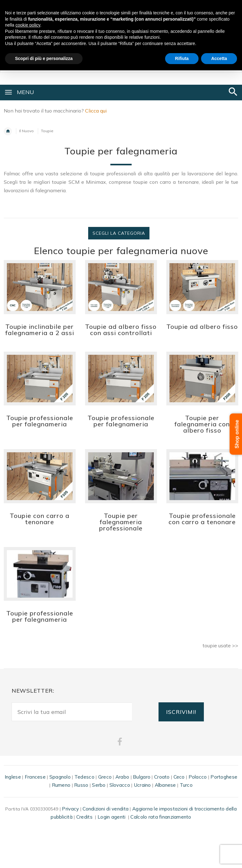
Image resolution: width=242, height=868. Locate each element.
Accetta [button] (219, 58)
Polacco (198, 777)
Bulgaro (142, 777)
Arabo (122, 777)
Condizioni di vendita (106, 809)
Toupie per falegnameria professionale (121, 522)
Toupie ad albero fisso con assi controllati (121, 330)
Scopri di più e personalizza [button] (44, 58)
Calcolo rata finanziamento (161, 817)
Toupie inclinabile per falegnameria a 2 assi (40, 330)
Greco (105, 777)
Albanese (165, 785)
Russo (81, 785)
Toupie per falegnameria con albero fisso (202, 424)
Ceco (179, 777)
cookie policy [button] (28, 25)
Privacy (70, 809)
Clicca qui (96, 111)
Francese (35, 777)
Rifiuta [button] (182, 58)
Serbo (99, 785)
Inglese (13, 777)
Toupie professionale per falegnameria (40, 421)
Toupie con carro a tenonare (40, 519)
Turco (186, 785)
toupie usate (217, 645)
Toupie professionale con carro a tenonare (202, 519)
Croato (162, 777)
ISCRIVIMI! (181, 712)
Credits (84, 817)
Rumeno (61, 785)
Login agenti (111, 817)
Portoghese (224, 777)
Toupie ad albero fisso (202, 326)
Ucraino (142, 785)
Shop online (237, 434)
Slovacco (120, 785)
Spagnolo (60, 777)
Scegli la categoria (119, 233)
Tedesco (84, 777)
